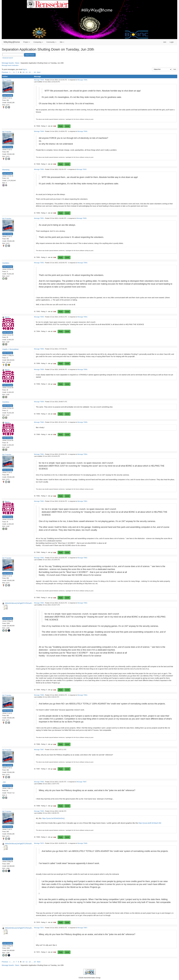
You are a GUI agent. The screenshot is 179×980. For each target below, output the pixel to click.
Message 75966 (39, 695)
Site (62, 42)
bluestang (6, 170)
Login (172, 42)
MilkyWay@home (12, 42)
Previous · (6, 72)
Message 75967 (39, 750)
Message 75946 (82, 131)
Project (27, 42)
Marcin (7, 317)
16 (35, 72)
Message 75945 (82, 80)
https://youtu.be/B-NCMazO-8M (150, 823)
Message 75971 (39, 928)
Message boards (8, 63)
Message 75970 (39, 843)
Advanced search (8, 58)
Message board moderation (10, 65)
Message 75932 (82, 169)
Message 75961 (39, 454)
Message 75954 (39, 317)
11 (27, 72)
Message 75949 (39, 131)
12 (30, 72)
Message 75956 (39, 349)
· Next (38, 72)
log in (25, 69)
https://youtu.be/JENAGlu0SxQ (53, 818)
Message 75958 (39, 370)
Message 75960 (39, 422)
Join (165, 42)
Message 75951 (39, 218)
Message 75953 (39, 263)
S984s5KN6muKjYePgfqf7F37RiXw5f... (19, 603)
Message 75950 (39, 169)
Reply (61, 126)
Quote (67, 126)
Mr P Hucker (7, 80)
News (17, 63)
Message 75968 (39, 782)
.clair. (4, 782)
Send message (8, 95)
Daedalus (6, 263)
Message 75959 (39, 402)
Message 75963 (39, 558)
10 (23, 72)
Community (51, 42)
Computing (38, 42)
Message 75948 (39, 80)
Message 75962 (39, 501)
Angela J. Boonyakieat (10, 349)
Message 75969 (39, 811)
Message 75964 (39, 603)
